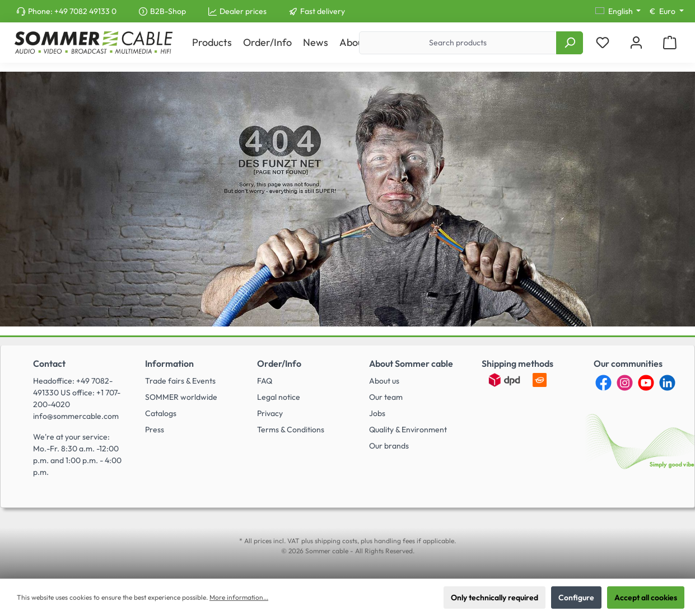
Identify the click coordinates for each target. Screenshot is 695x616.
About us (384, 381)
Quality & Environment (408, 430)
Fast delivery (323, 11)
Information (169, 363)
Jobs (377, 413)
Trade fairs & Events (180, 381)
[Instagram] (625, 383)
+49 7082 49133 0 (85, 11)
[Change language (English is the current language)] (618, 11)
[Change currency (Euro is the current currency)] (667, 11)
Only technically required (495, 598)
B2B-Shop (168, 11)
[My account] (636, 43)
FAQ (265, 381)
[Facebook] (603, 383)
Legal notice (279, 397)
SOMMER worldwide (181, 397)
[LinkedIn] (667, 383)
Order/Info (279, 363)
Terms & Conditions (291, 430)
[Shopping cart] (670, 43)
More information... (239, 597)
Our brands (389, 446)
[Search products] (458, 43)
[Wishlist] (603, 43)
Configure (576, 598)
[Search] (570, 43)
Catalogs (161, 413)
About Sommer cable (411, 363)
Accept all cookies (646, 598)
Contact (49, 363)
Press (155, 430)
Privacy (270, 413)
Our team (386, 397)
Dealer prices (243, 11)
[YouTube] (646, 383)
